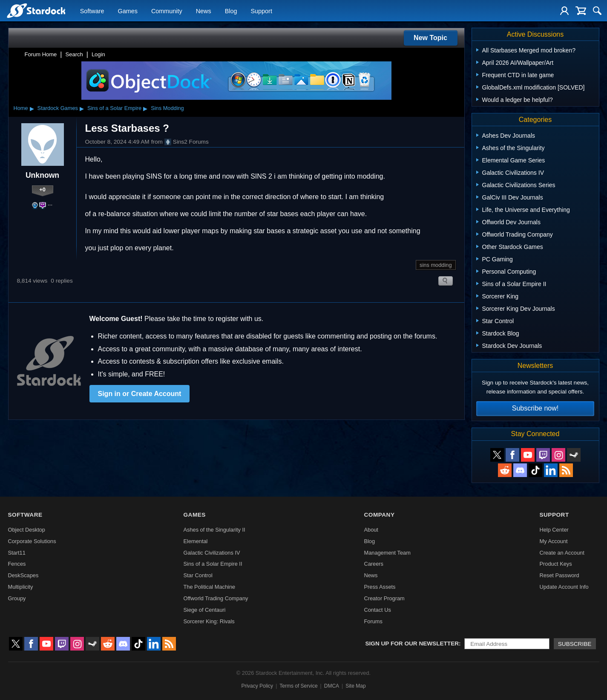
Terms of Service (298, 686)
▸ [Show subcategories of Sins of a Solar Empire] (145, 108)
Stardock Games (58, 108)
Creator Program (384, 598)
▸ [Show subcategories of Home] (32, 108)
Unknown (42, 175)
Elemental (196, 541)
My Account (553, 541)
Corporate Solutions (32, 541)
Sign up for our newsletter (412, 644)
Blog (231, 11)
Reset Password (559, 575)
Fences (17, 564)
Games (128, 11)
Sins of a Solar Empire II (213, 564)
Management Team (387, 553)
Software (92, 11)
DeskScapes (23, 575)
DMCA (332, 686)
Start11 (17, 553)
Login (98, 54)
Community (167, 11)
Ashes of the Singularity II (214, 530)
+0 (42, 189)
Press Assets (380, 587)
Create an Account (562, 553)
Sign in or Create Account (140, 394)
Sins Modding (167, 108)
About (371, 530)
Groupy (17, 598)
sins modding (436, 265)
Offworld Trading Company (216, 598)
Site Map (355, 686)
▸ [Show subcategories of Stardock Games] (82, 108)
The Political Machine (210, 587)
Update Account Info (564, 587)
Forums (373, 621)
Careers (374, 564)
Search (74, 54)
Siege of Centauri (205, 610)
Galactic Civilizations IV (212, 553)
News (204, 11)
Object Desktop (27, 530)
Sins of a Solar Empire (114, 108)
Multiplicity (21, 587)
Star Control (198, 575)
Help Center (554, 530)
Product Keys (555, 564)
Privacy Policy (257, 686)
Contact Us (377, 610)
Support (261, 11)
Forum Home (41, 54)
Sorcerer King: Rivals (209, 621)
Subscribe (575, 644)
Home (21, 108)
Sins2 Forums (187, 142)
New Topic (430, 38)
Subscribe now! (535, 408)
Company (379, 515)
